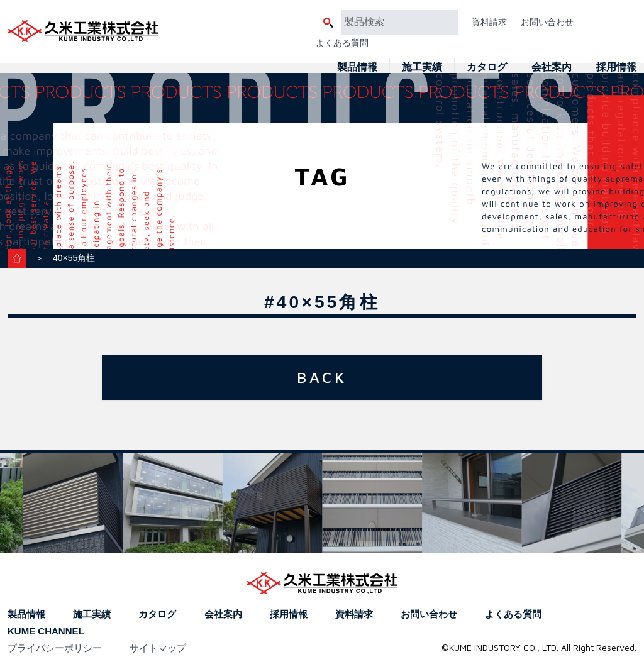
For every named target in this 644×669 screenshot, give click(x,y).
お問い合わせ (547, 22)
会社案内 (552, 67)
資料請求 (489, 22)
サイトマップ (158, 648)
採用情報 (616, 67)
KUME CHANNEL (46, 631)
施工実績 (422, 67)
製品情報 (357, 67)
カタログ (487, 67)
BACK (322, 377)
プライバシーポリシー (55, 648)
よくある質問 (342, 43)
